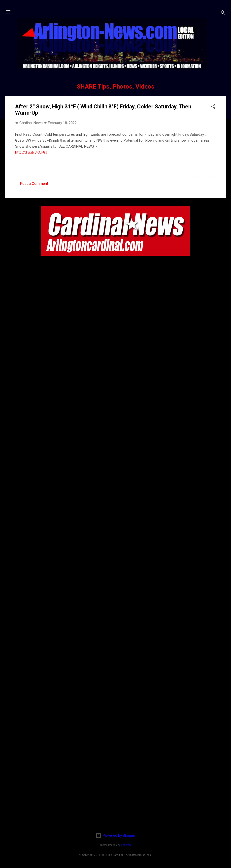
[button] (213, 107)
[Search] (223, 14)
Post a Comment (34, 184)
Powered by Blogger (115, 836)
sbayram (126, 845)
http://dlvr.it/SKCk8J (31, 152)
